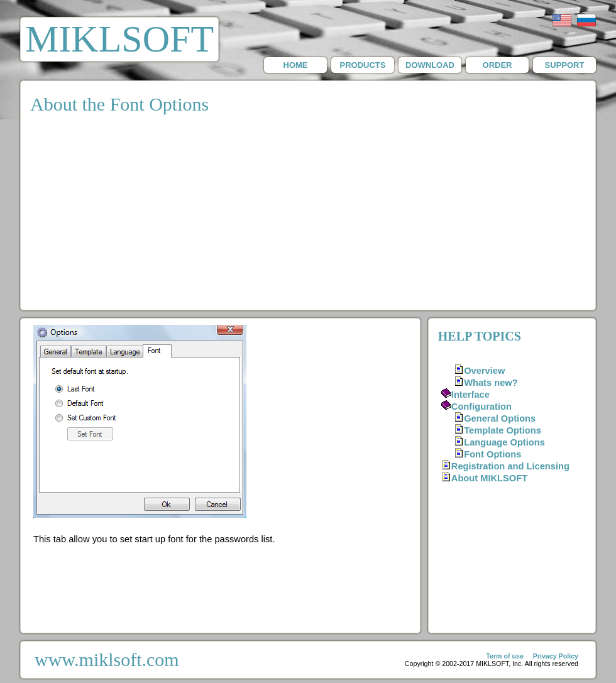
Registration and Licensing (510, 466)
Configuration (481, 407)
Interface (470, 395)
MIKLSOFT (119, 39)
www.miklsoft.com (107, 659)
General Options (500, 418)
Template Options (503, 430)
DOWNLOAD (430, 65)
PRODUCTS (363, 65)
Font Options (492, 454)
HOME (296, 65)
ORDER (498, 65)
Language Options (504, 442)
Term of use (505, 656)
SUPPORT (565, 65)
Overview (484, 371)
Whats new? (491, 383)
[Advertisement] (308, 216)
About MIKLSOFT (489, 478)
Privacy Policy (556, 656)
